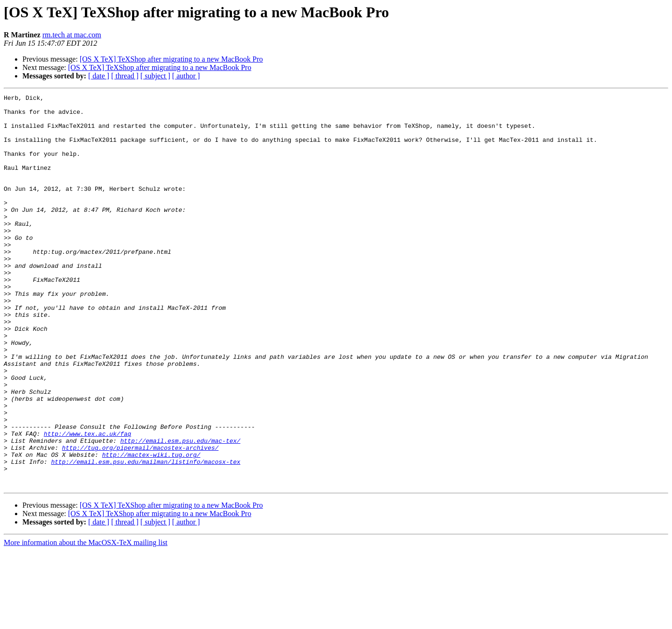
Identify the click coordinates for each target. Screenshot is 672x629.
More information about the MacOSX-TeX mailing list (86, 621)
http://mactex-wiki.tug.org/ (151, 527)
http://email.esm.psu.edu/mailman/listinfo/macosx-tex (146, 536)
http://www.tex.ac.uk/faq (87, 502)
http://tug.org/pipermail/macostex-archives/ (140, 519)
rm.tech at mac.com (72, 35)
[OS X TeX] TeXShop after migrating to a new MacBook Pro (171, 59)
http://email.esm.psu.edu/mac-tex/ (180, 510)
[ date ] (99, 76)
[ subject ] (155, 76)
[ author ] (186, 76)
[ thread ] (125, 76)
